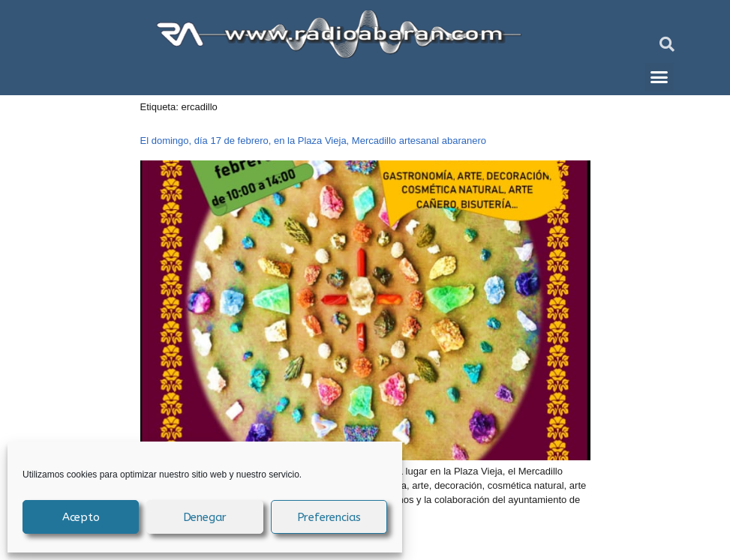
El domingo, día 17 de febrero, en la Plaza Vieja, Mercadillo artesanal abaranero (314, 141)
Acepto (81, 517)
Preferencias (329, 517)
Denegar (205, 517)
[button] (667, 44)
